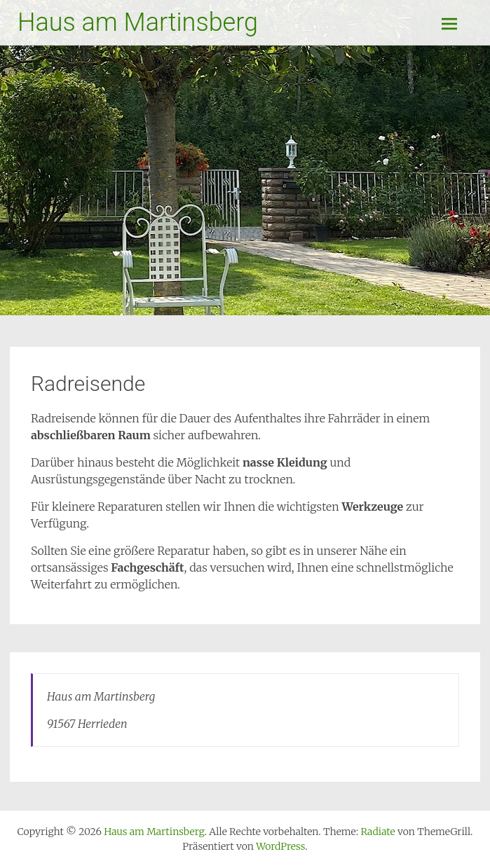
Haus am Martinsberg (138, 22)
